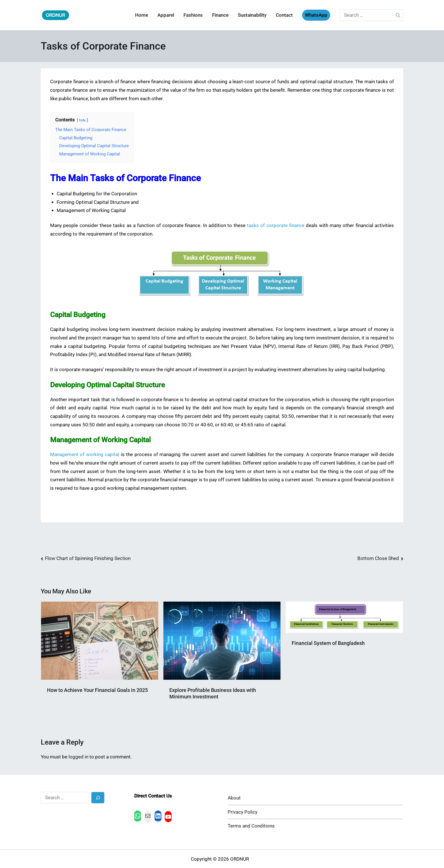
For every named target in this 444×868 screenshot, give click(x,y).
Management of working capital (85, 455)
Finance (220, 15)
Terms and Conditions (251, 826)
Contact (284, 15)
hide (82, 120)
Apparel (166, 15)
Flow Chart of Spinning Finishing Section (88, 558)
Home (142, 15)
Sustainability (252, 15)
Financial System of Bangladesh (328, 643)
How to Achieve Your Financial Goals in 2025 (97, 690)
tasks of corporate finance (276, 225)
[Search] (98, 798)
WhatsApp (316, 15)
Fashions (193, 15)
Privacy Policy (243, 812)
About (234, 798)
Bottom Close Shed (378, 558)
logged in (78, 757)
